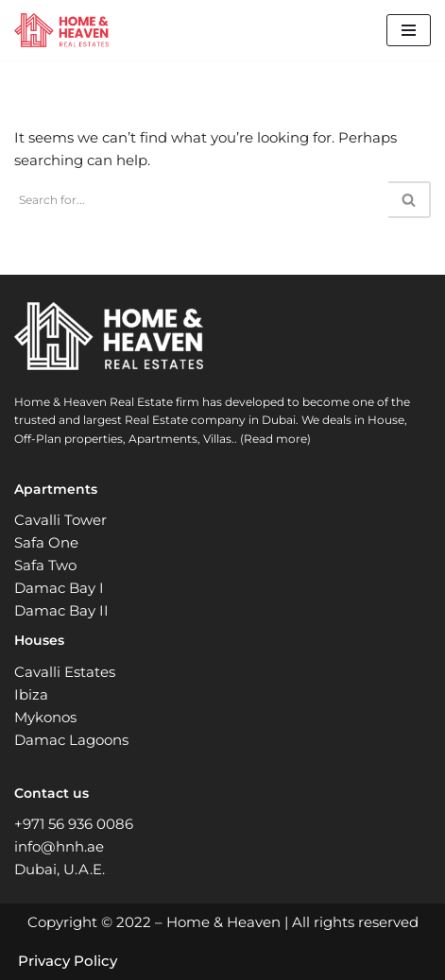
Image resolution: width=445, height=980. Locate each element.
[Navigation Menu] (409, 30)
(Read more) (275, 439)
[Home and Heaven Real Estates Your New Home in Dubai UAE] (61, 30)
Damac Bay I (59, 588)
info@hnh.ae (59, 846)
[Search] (201, 200)
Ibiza (31, 694)
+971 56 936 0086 (74, 824)
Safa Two (45, 565)
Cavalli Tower (60, 520)
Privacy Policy (68, 961)
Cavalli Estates (65, 672)
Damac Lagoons (71, 740)
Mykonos (45, 717)
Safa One (46, 542)
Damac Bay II (61, 610)
